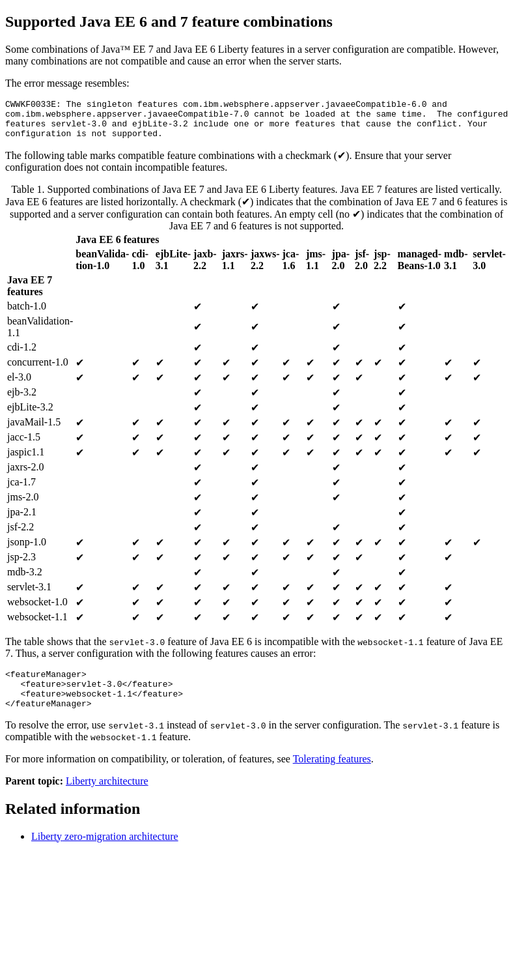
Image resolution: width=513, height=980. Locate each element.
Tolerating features (332, 774)
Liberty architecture (107, 797)
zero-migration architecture (105, 852)
